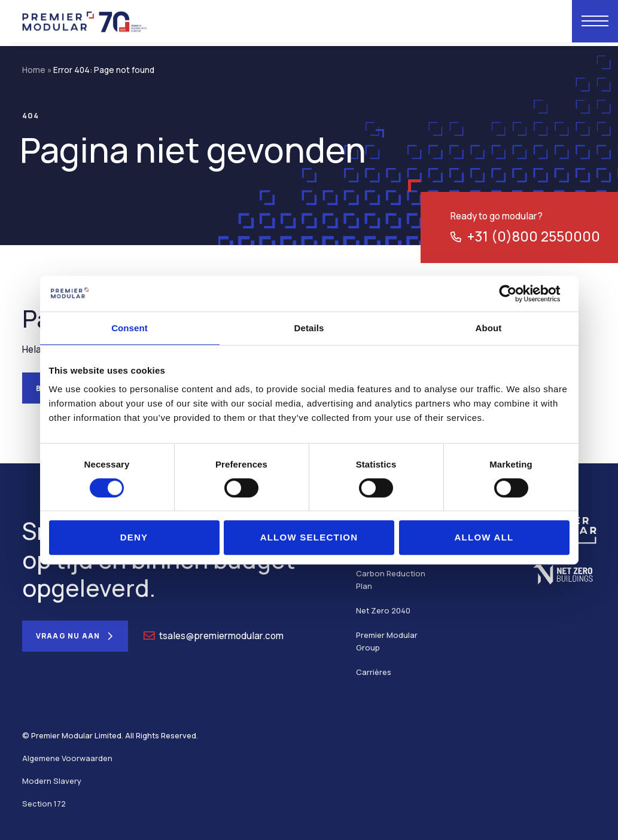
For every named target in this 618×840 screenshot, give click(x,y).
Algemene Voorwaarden (67, 758)
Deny (134, 537)
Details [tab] (309, 328)
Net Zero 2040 (383, 610)
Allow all (484, 537)
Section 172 (44, 804)
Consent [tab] (130, 328)
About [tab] (489, 328)
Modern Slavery (52, 781)
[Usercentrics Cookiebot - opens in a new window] (517, 294)
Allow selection (309, 537)
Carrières (374, 672)
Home (34, 70)
